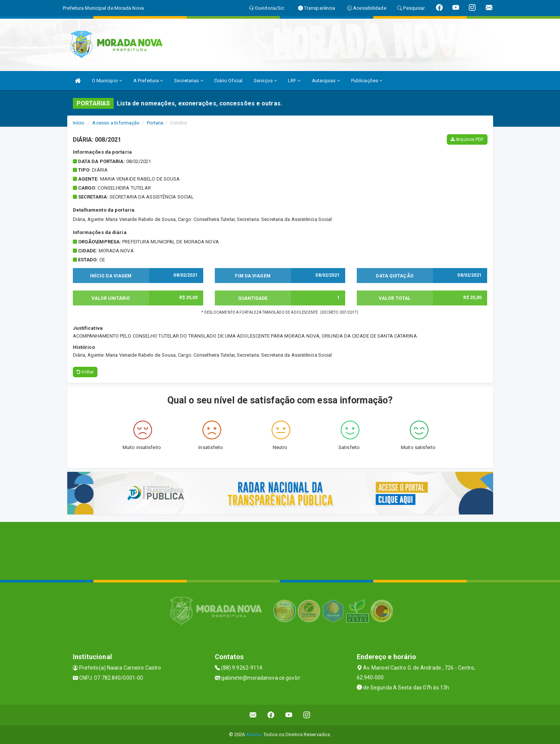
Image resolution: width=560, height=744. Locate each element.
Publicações (367, 81)
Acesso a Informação (116, 123)
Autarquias (326, 81)
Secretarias (188, 81)
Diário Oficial (228, 81)
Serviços (265, 81)
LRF (294, 81)
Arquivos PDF (467, 139)
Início (79, 123)
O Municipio (107, 81)
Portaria (155, 123)
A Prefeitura (148, 81)
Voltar (85, 372)
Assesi (253, 734)
